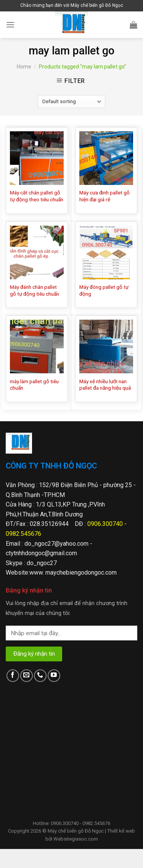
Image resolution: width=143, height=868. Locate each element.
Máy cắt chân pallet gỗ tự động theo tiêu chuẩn (37, 196)
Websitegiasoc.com (76, 839)
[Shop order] (71, 102)
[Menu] (10, 25)
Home (24, 67)
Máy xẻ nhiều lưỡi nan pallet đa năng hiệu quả (105, 385)
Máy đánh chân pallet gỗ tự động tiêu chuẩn (35, 290)
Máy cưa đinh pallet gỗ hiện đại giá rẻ (104, 196)
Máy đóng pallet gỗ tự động (104, 290)
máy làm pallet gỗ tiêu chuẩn (34, 385)
